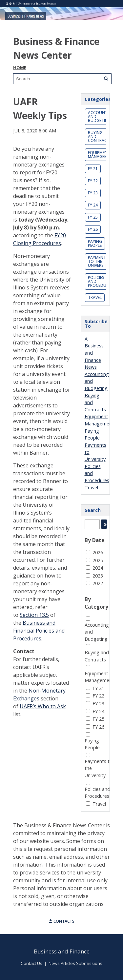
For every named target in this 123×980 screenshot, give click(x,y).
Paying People (95, 243)
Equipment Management (102, 155)
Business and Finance (62, 951)
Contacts (62, 921)
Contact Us (31, 963)
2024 (98, 568)
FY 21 (93, 169)
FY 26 (93, 229)
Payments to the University (99, 261)
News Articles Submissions (75, 963)
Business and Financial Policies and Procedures (39, 631)
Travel (95, 297)
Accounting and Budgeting (101, 117)
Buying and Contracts (100, 137)
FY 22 (93, 181)
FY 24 (93, 205)
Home (20, 68)
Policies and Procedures (100, 281)
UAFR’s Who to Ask (43, 706)
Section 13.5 (34, 615)
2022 (98, 583)
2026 (98, 552)
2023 (98, 576)
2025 (98, 560)
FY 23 (93, 193)
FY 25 (93, 217)
